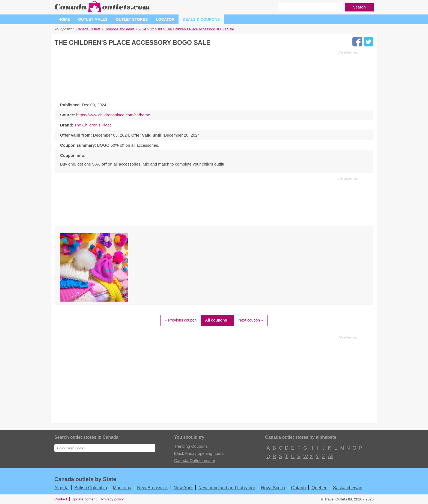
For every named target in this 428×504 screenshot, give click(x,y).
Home (64, 19)
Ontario (298, 488)
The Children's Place (93, 125)
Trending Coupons (191, 446)
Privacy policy (113, 499)
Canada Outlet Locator (195, 460)
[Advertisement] (206, 75)
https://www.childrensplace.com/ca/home (113, 115)
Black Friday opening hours (199, 453)
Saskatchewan (348, 488)
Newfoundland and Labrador (227, 488)
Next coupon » (251, 320)
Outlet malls (93, 19)
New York (183, 488)
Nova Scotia (273, 488)
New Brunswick (152, 488)
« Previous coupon (181, 320)
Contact (61, 499)
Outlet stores (132, 19)
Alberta (61, 488)
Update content (84, 499)
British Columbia (91, 488)
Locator (165, 19)
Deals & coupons (201, 19)
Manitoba (122, 488)
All (330, 456)
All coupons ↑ (217, 320)
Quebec (319, 488)
